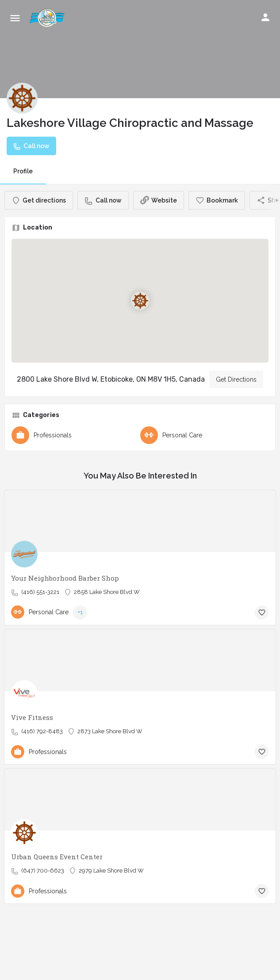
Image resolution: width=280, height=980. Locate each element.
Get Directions (236, 379)
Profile (23, 171)
